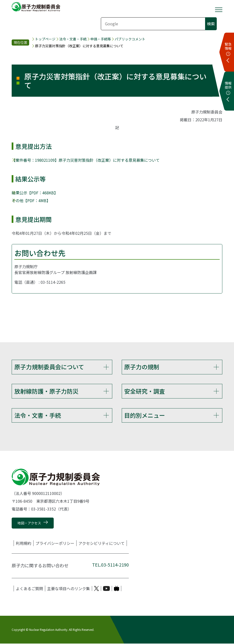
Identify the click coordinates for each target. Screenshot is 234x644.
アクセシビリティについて (102, 543)
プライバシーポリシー (55, 543)
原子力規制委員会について (49, 367)
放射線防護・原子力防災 (46, 391)
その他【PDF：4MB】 (31, 200)
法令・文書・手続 (73, 39)
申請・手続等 (101, 39)
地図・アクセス (29, 523)
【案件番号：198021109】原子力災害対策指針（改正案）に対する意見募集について (86, 160)
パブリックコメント (130, 39)
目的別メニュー (145, 415)
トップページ (45, 39)
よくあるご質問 (29, 589)
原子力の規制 (142, 367)
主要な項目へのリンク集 (69, 589)
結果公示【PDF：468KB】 (35, 193)
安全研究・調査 (145, 391)
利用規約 (24, 543)
